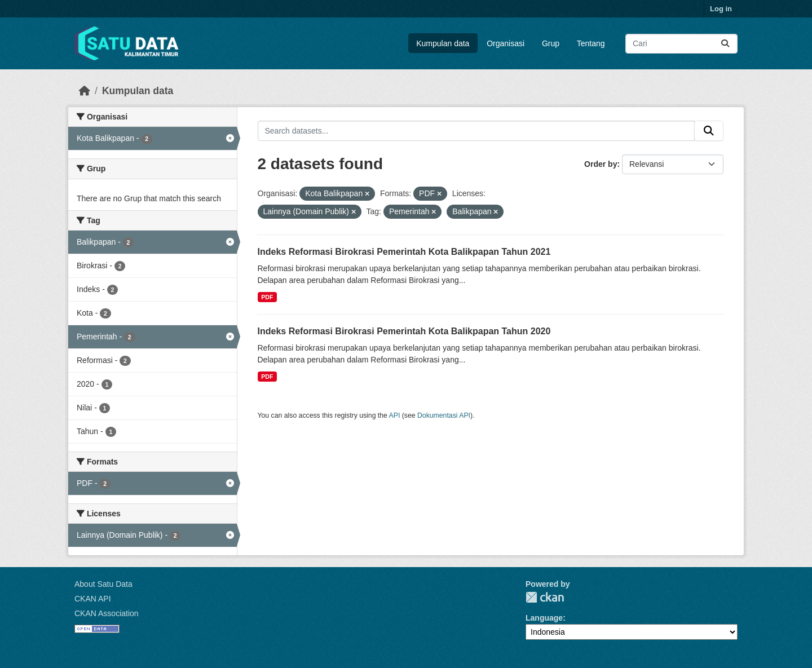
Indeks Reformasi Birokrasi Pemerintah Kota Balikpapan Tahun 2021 (404, 252)
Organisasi (506, 43)
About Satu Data (103, 584)
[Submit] (725, 44)
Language (544, 618)
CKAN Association (107, 613)
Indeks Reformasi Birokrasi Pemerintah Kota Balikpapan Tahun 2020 (404, 331)
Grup (551, 43)
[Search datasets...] (681, 44)
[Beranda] (85, 91)
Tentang (591, 43)
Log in (721, 9)
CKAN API (93, 599)
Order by (601, 164)
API (395, 415)
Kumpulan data (443, 43)
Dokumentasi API (444, 415)
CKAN (545, 597)
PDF (267, 297)
